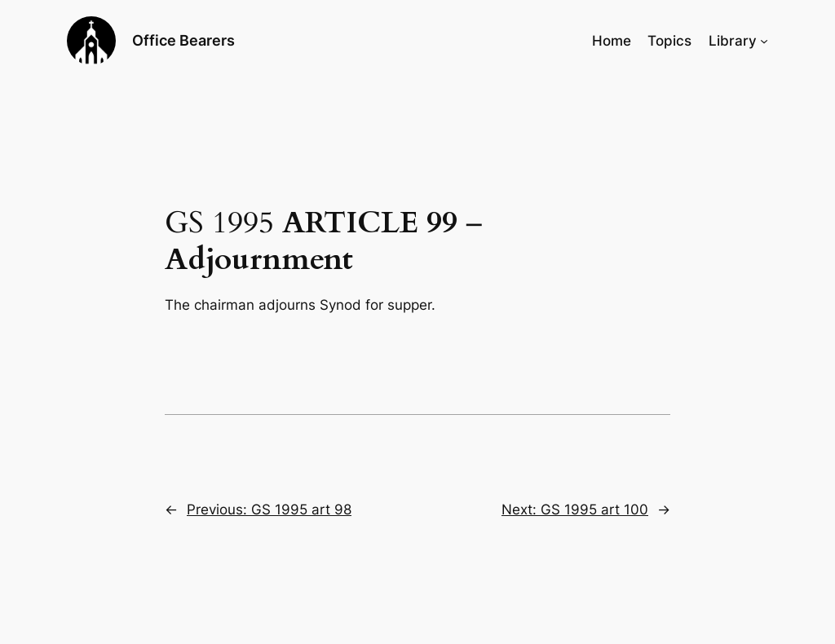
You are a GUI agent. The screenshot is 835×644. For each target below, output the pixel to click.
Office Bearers (183, 40)
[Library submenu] (764, 41)
